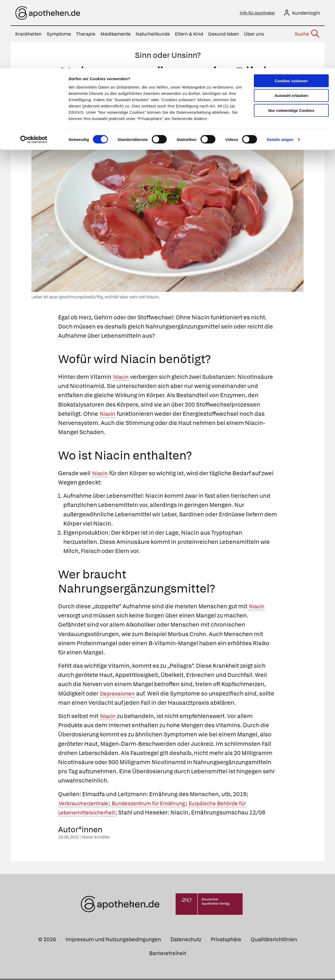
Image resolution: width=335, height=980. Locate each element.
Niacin (122, 378)
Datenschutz (186, 941)
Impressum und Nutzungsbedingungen (113, 941)
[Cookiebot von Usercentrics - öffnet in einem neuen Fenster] (34, 72)
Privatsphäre (226, 941)
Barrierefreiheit (168, 955)
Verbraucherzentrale (87, 804)
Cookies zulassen (291, 13)
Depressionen (119, 695)
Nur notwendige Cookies (291, 42)
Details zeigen (280, 72)
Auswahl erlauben (291, 28)
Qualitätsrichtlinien (274, 941)
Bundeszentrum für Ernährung (159, 804)
